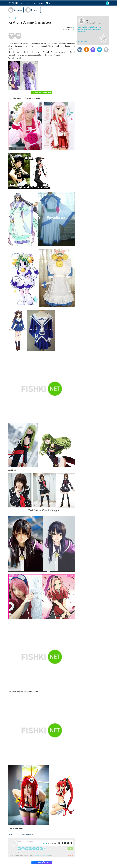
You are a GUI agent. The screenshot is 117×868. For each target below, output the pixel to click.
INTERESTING (25, 3)
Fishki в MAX (42, 862)
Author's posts (83, 41)
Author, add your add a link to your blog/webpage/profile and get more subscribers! (90, 29)
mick (88, 21)
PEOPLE (35, 3)
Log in (45, 843)
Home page (13, 18)
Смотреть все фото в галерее (42, 93)
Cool (41, 3)
